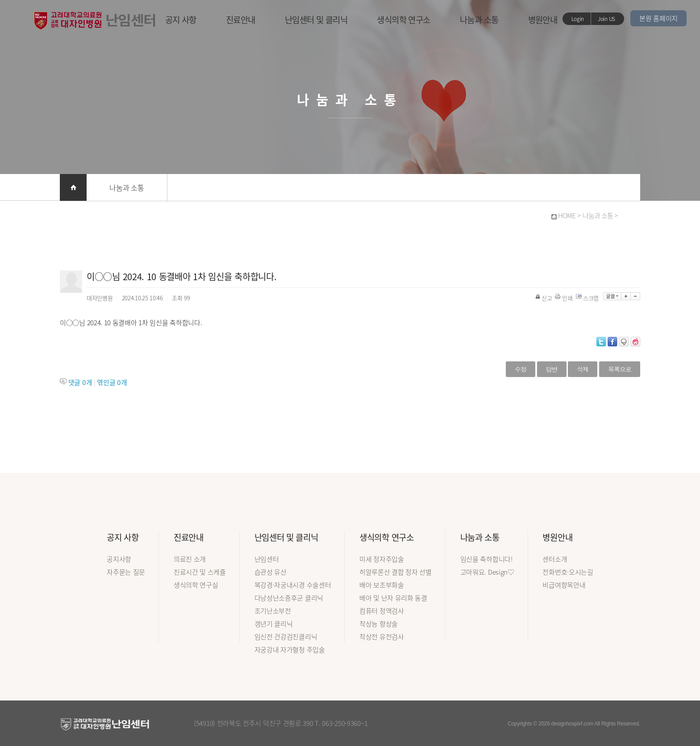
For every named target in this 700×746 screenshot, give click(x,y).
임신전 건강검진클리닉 (286, 637)
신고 (544, 298)
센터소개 (555, 559)
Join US (606, 19)
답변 (552, 369)
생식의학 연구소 (404, 20)
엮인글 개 (112, 382)
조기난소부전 (273, 611)
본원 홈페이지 (658, 18)
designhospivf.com (572, 724)
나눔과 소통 (479, 20)
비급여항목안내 (564, 585)
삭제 (583, 369)
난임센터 (267, 559)
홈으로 (73, 187)
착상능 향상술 (379, 624)
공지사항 (119, 559)
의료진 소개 (190, 559)
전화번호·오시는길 (568, 572)
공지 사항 (181, 20)
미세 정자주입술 (382, 559)
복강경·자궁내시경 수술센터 (293, 585)
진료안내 (241, 20)
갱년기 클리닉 (274, 624)
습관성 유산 (271, 572)
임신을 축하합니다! (486, 559)
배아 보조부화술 (382, 585)
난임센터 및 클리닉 (316, 20)
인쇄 (564, 298)
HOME (567, 216)
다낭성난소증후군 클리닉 (289, 598)
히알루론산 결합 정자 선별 (396, 572)
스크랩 (588, 298)
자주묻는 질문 (126, 572)
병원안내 (543, 20)
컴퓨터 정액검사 (382, 611)
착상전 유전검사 (382, 637)
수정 (521, 369)
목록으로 (620, 369)
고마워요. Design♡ (487, 572)
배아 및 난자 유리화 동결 (393, 598)
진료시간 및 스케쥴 (200, 572)
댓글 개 (80, 382)
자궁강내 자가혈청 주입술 (290, 650)
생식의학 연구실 (196, 585)
